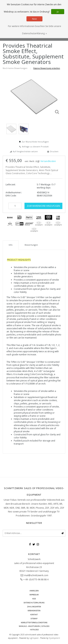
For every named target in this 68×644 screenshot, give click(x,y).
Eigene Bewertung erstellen (47, 68)
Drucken (54, 151)
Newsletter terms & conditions (34, 623)
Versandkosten (48, 161)
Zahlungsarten (34, 607)
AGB (34, 599)
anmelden (34, 591)
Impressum (34, 595)
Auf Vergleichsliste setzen (25, 151)
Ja (58, 12)
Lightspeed (34, 638)
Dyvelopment (54, 638)
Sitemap (34, 619)
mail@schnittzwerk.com (36, 575)
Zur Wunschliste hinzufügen (35, 142)
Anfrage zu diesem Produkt (35, 147)
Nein (34, 19)
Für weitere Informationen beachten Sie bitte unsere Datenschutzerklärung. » (35, 30)
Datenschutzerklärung (34, 603)
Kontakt (34, 615)
